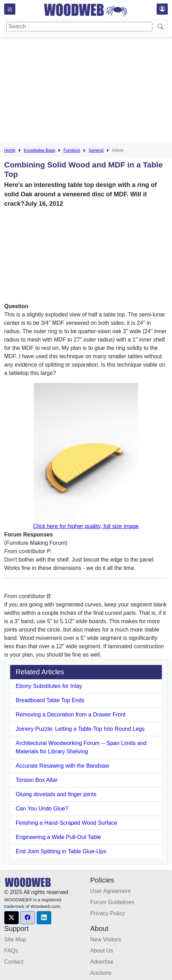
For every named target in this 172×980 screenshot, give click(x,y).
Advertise (102, 962)
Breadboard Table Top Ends (50, 700)
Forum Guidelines (112, 902)
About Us (102, 951)
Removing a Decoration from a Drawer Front (71, 715)
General (96, 150)
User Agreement (111, 891)
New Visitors (106, 939)
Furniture (72, 150)
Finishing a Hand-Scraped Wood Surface (66, 823)
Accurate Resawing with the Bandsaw (62, 766)
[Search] (79, 27)
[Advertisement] (88, 91)
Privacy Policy (108, 913)
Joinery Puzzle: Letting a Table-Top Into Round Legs (80, 729)
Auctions (101, 973)
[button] (12, 918)
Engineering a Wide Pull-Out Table (58, 837)
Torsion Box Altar (37, 780)
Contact (14, 962)
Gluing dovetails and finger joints (56, 794)
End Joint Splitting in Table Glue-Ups (61, 851)
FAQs (11, 951)
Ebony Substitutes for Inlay (49, 686)
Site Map (15, 939)
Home (10, 150)
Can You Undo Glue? (42, 809)
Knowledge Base (39, 150)
